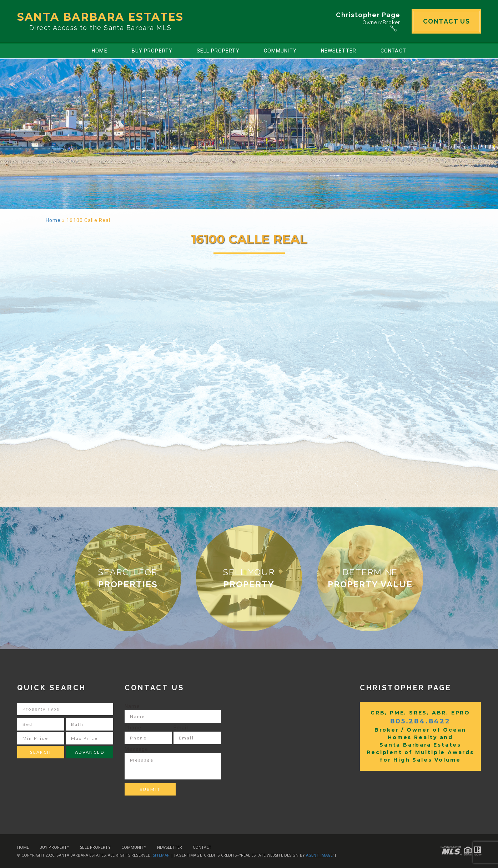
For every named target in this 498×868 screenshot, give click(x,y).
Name (132, 706)
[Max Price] (89, 738)
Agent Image (319, 855)
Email (181, 728)
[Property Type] (65, 709)
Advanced (90, 752)
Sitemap (161, 855)
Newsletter (339, 51)
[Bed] (41, 724)
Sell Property (218, 51)
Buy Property (152, 51)
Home (99, 51)
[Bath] (89, 724)
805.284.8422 (420, 721)
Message (136, 749)
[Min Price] (41, 738)
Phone (133, 728)
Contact (393, 51)
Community (280, 51)
